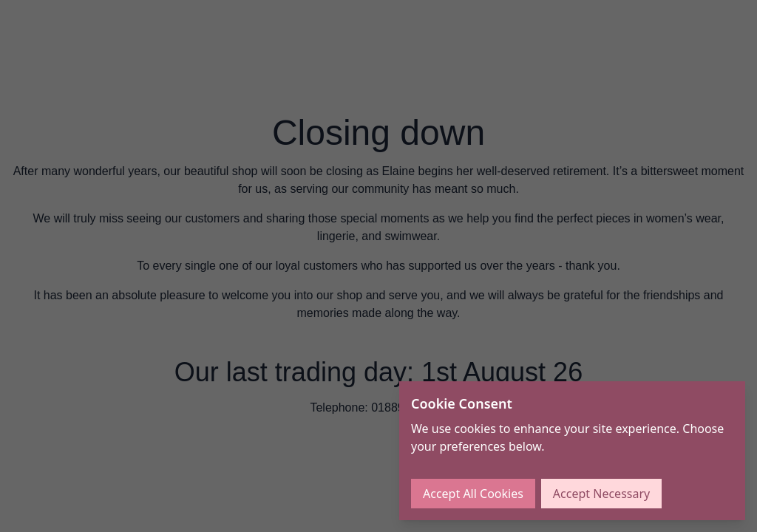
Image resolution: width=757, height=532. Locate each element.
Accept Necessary (601, 494)
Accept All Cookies (473, 494)
